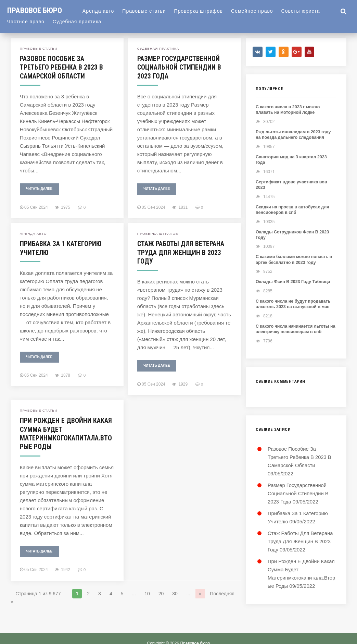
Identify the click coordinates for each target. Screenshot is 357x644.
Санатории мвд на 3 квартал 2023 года (295, 157)
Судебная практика (77, 22)
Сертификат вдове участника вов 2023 (295, 176)
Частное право (26, 22)
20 (161, 592)
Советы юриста (304, 11)
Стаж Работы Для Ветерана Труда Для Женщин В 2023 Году (181, 252)
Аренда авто (102, 11)
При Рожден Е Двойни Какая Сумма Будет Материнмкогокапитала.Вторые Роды (66, 433)
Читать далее (39, 188)
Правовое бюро (36, 10)
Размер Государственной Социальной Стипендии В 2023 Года (179, 67)
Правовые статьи (148, 11)
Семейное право (256, 11)
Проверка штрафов (202, 11)
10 (147, 592)
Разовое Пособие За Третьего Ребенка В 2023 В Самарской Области (61, 67)
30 (175, 592)
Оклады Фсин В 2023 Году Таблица (291, 269)
